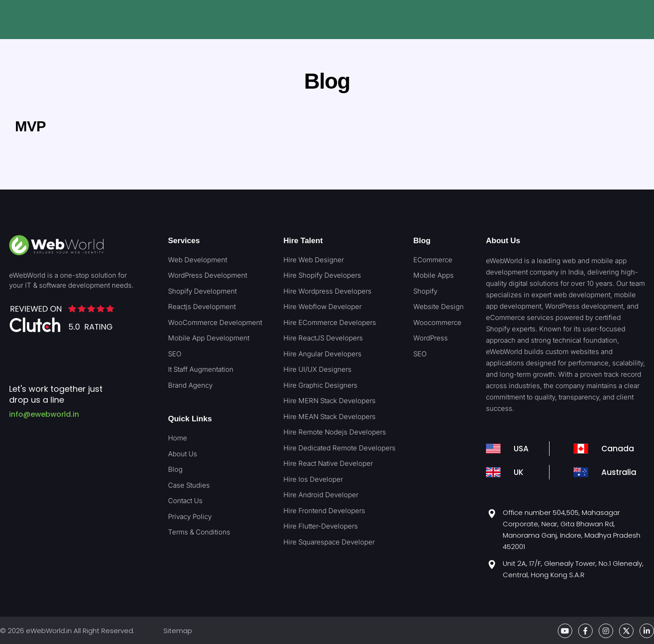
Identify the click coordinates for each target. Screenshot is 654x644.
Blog (422, 241)
